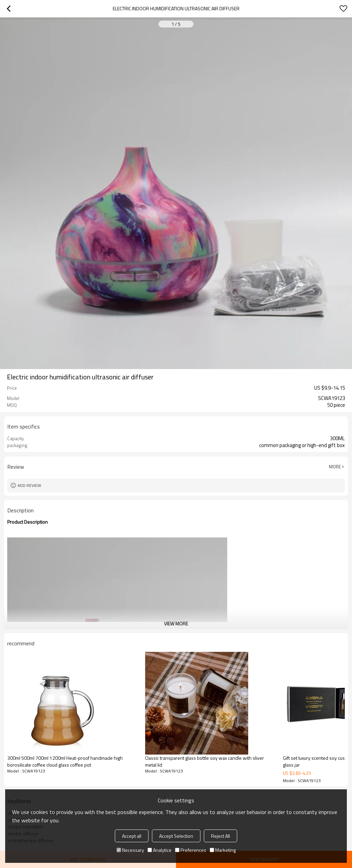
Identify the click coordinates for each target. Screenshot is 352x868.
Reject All (221, 836)
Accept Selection (176, 836)
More (335, 467)
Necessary (130, 850)
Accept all (132, 836)
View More (176, 624)
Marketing (223, 850)
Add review (29, 485)
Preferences (191, 850)
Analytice (159, 850)
